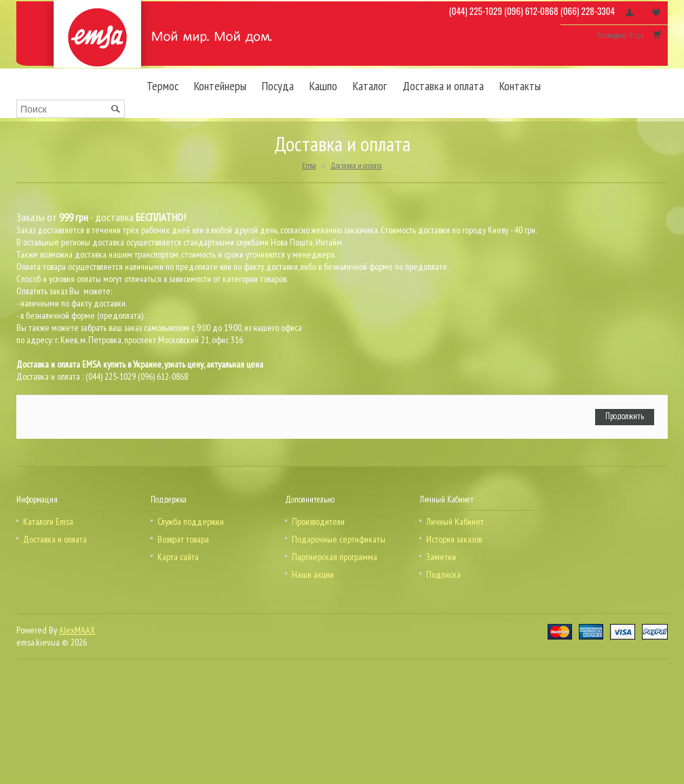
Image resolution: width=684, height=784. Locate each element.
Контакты (520, 86)
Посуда (278, 86)
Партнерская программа (335, 557)
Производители (318, 522)
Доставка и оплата (443, 86)
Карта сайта (178, 557)
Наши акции (313, 574)
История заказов (454, 539)
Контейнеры (220, 86)
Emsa (309, 165)
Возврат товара (183, 539)
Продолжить (625, 416)
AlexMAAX (77, 630)
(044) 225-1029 (476, 11)
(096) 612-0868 (531, 11)
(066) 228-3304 (588, 11)
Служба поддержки (191, 522)
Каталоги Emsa (48, 522)
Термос (163, 86)
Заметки (441, 557)
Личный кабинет (630, 12)
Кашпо (323, 86)
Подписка (443, 574)
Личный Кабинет (455, 522)
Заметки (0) (656, 12)
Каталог (370, 86)
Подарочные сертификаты (339, 539)
